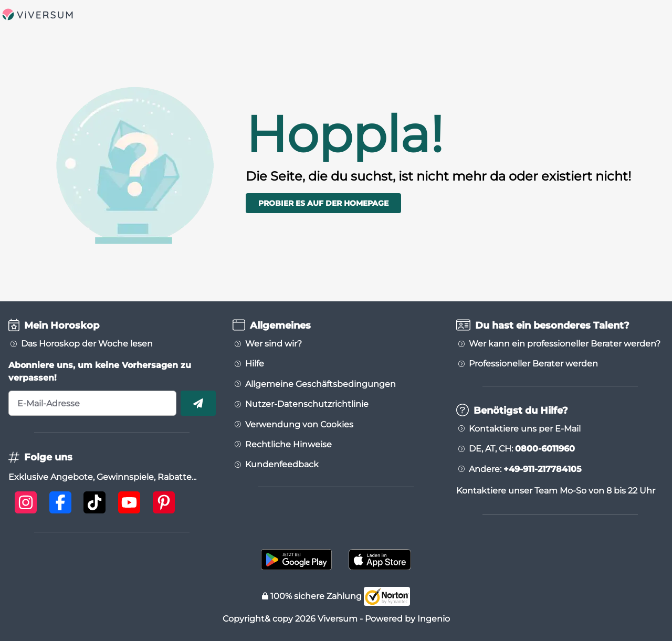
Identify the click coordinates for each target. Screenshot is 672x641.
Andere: (525, 469)
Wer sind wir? (274, 344)
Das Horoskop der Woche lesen (87, 344)
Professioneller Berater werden (533, 364)
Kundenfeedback (282, 465)
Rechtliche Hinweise (288, 445)
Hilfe (255, 364)
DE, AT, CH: (522, 449)
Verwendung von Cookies (299, 425)
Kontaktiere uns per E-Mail (525, 429)
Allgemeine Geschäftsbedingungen (321, 384)
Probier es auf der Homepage (323, 203)
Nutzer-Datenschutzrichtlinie (307, 404)
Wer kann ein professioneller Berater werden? (565, 344)
